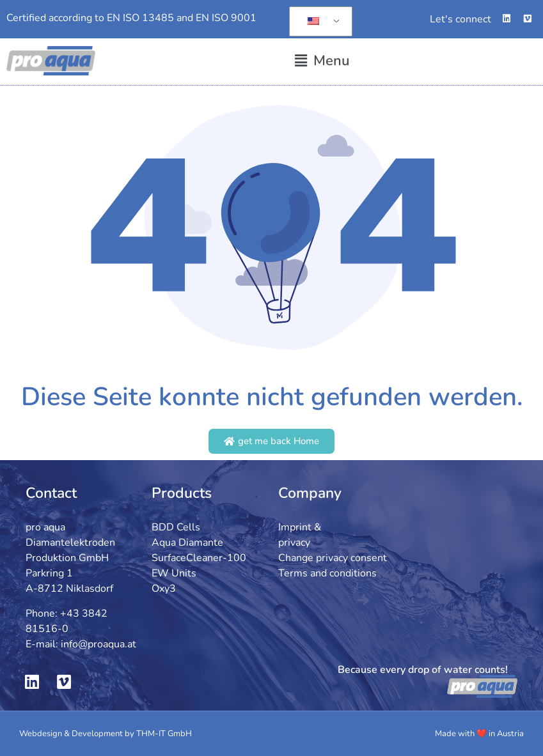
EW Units (174, 573)
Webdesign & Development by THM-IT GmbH (106, 734)
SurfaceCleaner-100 (199, 558)
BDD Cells (176, 527)
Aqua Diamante (187, 543)
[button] (322, 61)
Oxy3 (164, 589)
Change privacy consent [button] (333, 558)
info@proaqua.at (98, 644)
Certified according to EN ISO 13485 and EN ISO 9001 (131, 18)
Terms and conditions (327, 573)
